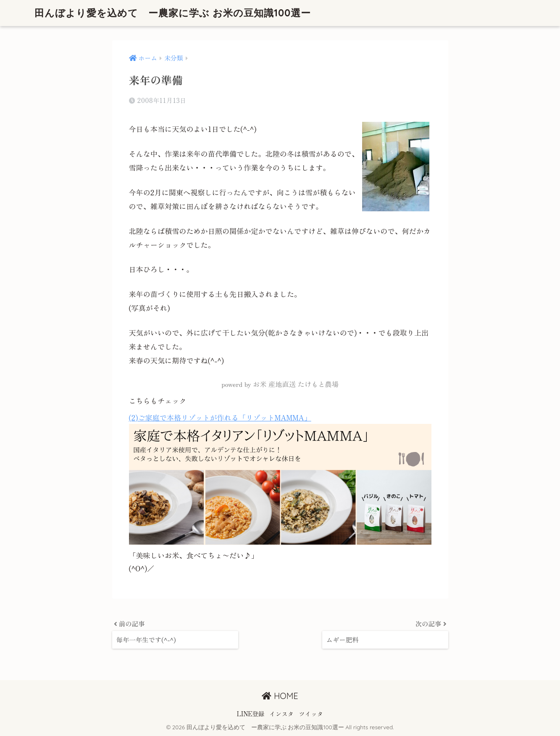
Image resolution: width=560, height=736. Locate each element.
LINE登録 (251, 714)
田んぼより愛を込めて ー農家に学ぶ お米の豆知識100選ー (173, 13)
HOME (280, 696)
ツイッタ (311, 714)
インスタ (281, 714)
